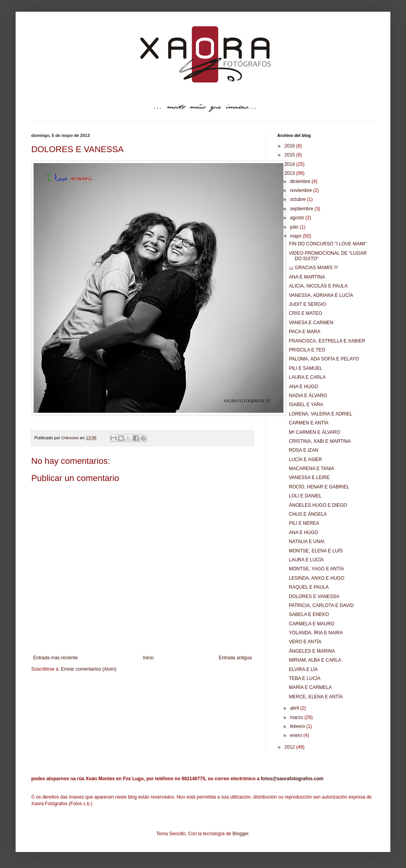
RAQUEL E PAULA (309, 587)
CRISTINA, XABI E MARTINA (320, 441)
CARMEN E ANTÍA (309, 423)
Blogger (240, 834)
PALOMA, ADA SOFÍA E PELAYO (324, 359)
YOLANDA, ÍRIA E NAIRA (316, 633)
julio (295, 227)
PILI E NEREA (304, 523)
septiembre (302, 209)
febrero (298, 726)
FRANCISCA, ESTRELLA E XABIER (327, 341)
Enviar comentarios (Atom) (89, 669)
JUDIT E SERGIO (307, 304)
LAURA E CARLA (307, 377)
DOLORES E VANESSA (314, 596)
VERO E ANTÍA (305, 642)
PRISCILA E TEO (307, 350)
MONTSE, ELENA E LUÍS (316, 551)
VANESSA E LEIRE (309, 477)
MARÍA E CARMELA (310, 687)
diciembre (301, 181)
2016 (290, 146)
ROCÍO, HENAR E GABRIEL (319, 487)
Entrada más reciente (55, 658)
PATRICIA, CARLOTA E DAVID (321, 605)
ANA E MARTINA (307, 277)
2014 (290, 164)
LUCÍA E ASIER (305, 460)
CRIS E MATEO (305, 313)
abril (295, 708)
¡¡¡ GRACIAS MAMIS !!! (313, 268)
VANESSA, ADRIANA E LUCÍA (321, 295)
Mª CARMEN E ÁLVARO (314, 432)
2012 (290, 747)
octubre (298, 199)
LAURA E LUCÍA (306, 560)
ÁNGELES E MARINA (312, 651)
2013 (290, 173)
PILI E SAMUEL (305, 368)
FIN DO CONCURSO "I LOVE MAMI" (328, 244)
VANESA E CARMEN (311, 323)
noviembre (302, 190)
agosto (298, 218)
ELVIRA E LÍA (303, 669)
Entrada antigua (235, 658)
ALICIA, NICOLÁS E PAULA (318, 286)
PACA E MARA (304, 332)
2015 (290, 155)
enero (297, 735)
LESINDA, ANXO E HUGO (317, 578)
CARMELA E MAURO (312, 624)
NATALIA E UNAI (307, 541)
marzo (297, 717)
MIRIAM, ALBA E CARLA (315, 660)
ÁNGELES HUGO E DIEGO (318, 505)
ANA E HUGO (304, 387)
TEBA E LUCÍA (305, 678)
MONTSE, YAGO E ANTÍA (316, 569)
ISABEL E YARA (306, 405)
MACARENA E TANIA (312, 469)
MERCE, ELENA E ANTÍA (316, 697)
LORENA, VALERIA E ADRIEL (321, 414)
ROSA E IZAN (304, 450)
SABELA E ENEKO (309, 614)
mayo (296, 236)
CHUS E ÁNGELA (308, 514)
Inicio (148, 658)
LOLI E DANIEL (305, 496)
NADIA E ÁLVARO (308, 396)
